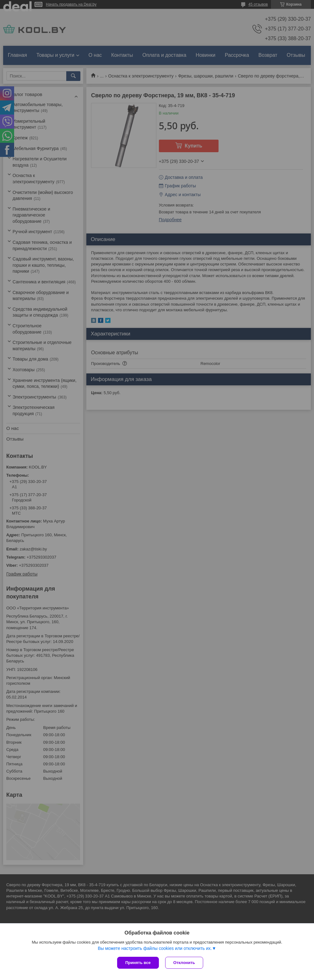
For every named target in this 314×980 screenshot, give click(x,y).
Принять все (138, 963)
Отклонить (184, 963)
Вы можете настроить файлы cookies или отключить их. (155, 948)
